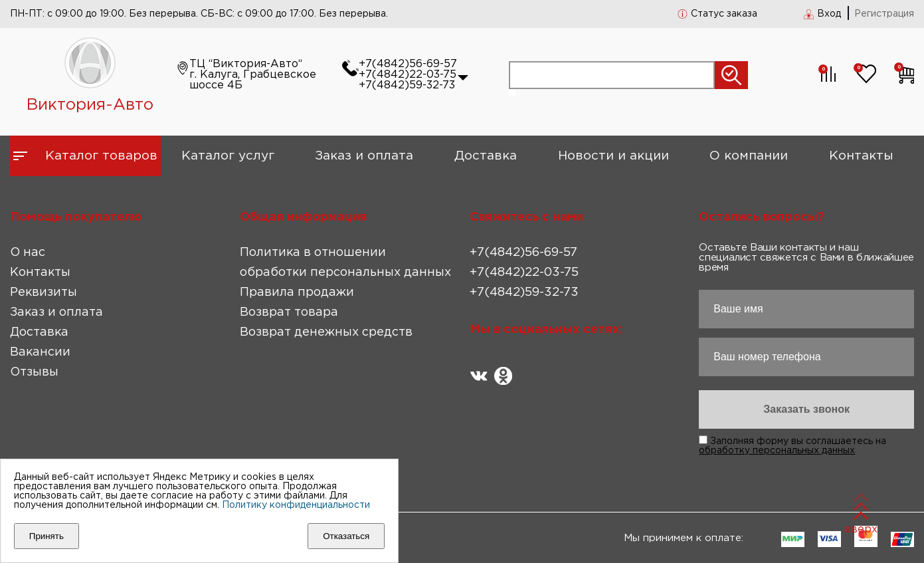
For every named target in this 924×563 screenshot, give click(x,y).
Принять (46, 536)
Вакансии (40, 352)
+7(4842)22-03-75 (408, 75)
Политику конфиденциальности (296, 505)
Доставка (486, 156)
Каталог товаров (101, 156)
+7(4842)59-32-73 (407, 85)
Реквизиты (44, 292)
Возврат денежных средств (326, 332)
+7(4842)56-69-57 (408, 64)
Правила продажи (297, 292)
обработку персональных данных (777, 451)
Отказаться (346, 536)
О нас (28, 253)
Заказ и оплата (364, 156)
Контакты (861, 156)
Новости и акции (613, 156)
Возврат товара (289, 312)
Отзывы (34, 372)
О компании (749, 156)
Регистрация (884, 14)
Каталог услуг (228, 156)
